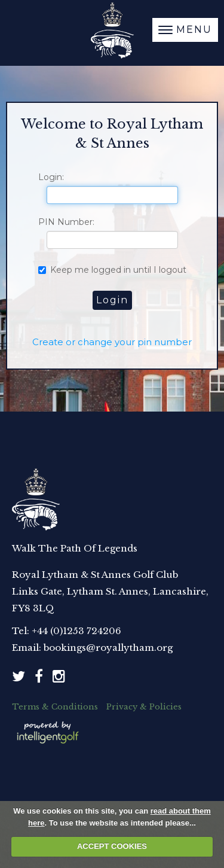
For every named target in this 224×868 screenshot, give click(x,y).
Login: (51, 177)
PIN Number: (66, 222)
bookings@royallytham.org (108, 648)
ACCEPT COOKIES (112, 846)
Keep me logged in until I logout (112, 270)
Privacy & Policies (144, 707)
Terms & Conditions (55, 707)
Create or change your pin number (112, 342)
